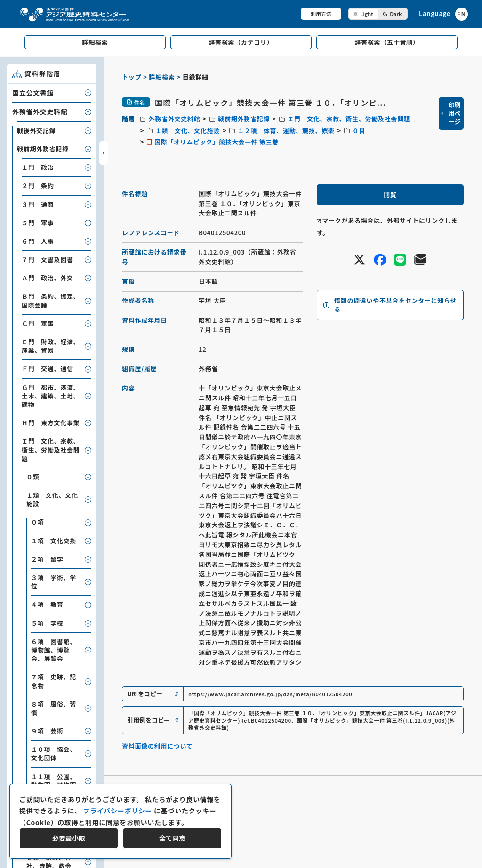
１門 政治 (38, 167)
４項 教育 (47, 604)
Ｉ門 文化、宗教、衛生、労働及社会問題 (349, 119)
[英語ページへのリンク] (443, 14)
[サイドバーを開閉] (104, 153)
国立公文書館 (33, 93)
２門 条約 (38, 186)
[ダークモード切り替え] (378, 14)
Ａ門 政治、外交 (48, 278)
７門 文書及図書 (48, 259)
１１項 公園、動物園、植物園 (54, 781)
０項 (37, 522)
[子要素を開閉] (88, 93)
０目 (359, 131)
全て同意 (172, 838)
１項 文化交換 (54, 541)
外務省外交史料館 (174, 119)
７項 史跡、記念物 (54, 681)
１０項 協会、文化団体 (54, 753)
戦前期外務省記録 (244, 119)
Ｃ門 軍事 (38, 323)
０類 (33, 477)
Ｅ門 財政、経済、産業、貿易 (51, 346)
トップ (132, 77)
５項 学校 (47, 623)
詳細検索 (162, 77)
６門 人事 (38, 241)
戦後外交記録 (36, 131)
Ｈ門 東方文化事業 (51, 423)
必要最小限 (69, 838)
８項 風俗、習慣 (54, 708)
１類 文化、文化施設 (188, 131)
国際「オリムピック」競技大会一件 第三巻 (217, 142)
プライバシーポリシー (117, 811)
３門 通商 (38, 204)
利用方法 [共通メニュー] (321, 14)
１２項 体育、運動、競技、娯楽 (286, 131)
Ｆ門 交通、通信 (48, 369)
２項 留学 (47, 559)
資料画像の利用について (157, 746)
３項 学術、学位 (54, 582)
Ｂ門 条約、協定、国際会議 (51, 300)
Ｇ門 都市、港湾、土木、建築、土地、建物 (51, 396)
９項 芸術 (47, 731)
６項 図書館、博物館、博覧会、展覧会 (54, 650)
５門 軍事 (38, 223)
